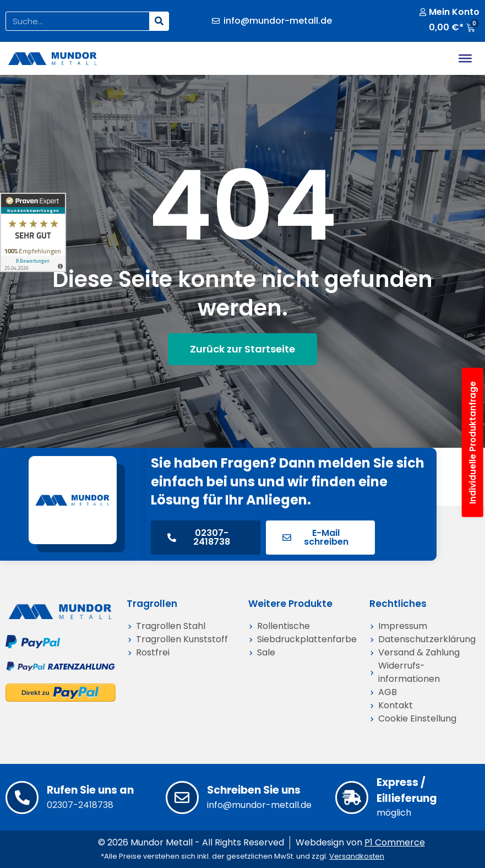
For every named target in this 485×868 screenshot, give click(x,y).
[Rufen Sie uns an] (22, 798)
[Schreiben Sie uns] (182, 798)
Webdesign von (360, 842)
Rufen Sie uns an (90, 790)
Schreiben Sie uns (254, 790)
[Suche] (159, 21)
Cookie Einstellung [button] (417, 718)
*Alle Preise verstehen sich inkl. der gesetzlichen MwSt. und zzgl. (242, 856)
